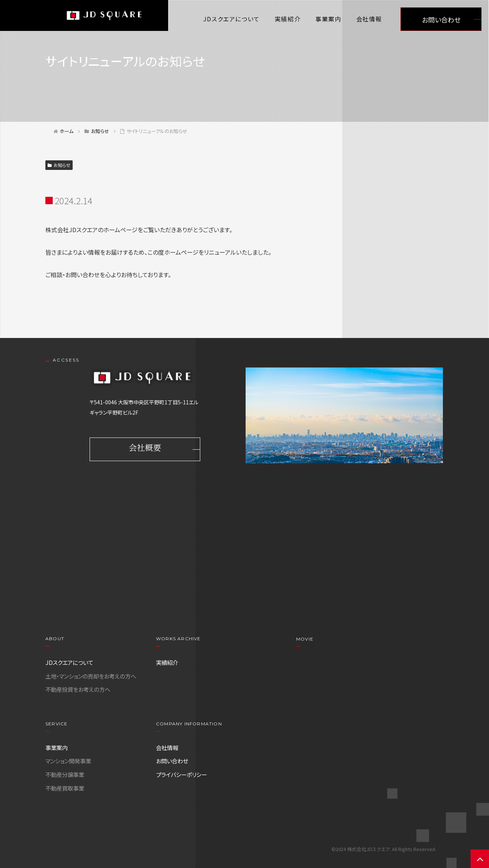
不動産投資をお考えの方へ (78, 689)
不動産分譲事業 (65, 774)
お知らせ (59, 165)
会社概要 (145, 449)
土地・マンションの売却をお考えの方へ (91, 676)
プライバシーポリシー (181, 774)
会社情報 (369, 19)
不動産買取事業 (65, 788)
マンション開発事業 (68, 761)
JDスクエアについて (232, 19)
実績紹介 (288, 19)
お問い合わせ (441, 20)
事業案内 (328, 19)
